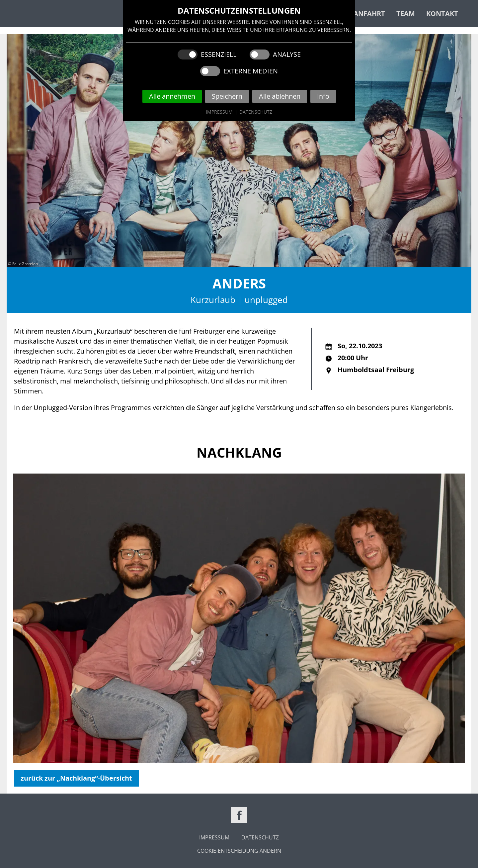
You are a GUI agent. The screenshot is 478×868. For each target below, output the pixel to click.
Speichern (227, 96)
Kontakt (442, 13)
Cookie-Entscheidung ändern (239, 851)
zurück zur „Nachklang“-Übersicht (76, 778)
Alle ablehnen (280, 96)
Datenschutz (256, 112)
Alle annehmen (172, 96)
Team (406, 13)
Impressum (219, 112)
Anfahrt (369, 13)
